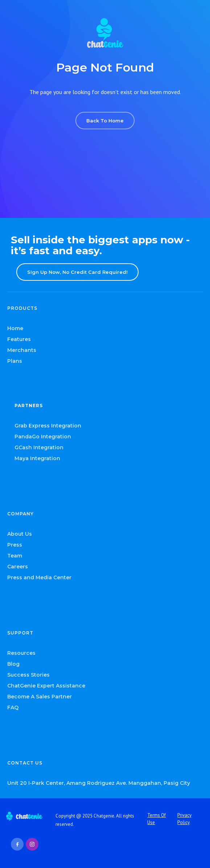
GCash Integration (39, 447)
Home (15, 328)
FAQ (13, 707)
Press (15, 545)
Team (15, 556)
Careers (18, 567)
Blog (13, 664)
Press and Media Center (39, 577)
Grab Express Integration (48, 426)
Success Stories (28, 675)
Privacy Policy (184, 819)
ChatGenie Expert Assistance (46, 686)
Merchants (22, 350)
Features (19, 339)
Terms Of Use (157, 819)
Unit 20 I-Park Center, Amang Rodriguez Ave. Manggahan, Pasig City (99, 783)
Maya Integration (37, 458)
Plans (15, 361)
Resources (21, 653)
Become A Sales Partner (40, 697)
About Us (20, 534)
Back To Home (105, 121)
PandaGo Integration (43, 437)
